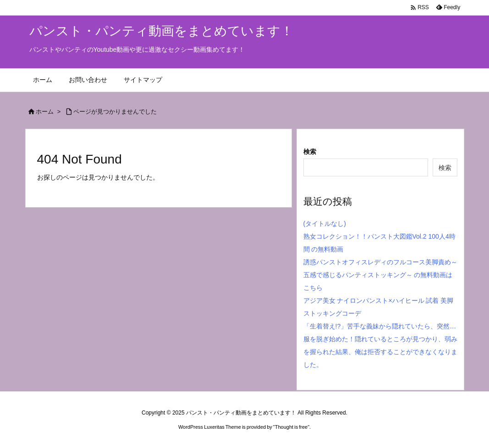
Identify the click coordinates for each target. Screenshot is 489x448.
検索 (310, 152)
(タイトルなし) (325, 224)
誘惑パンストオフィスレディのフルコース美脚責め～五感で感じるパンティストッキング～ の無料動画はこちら (380, 275)
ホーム (45, 112)
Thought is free (291, 427)
